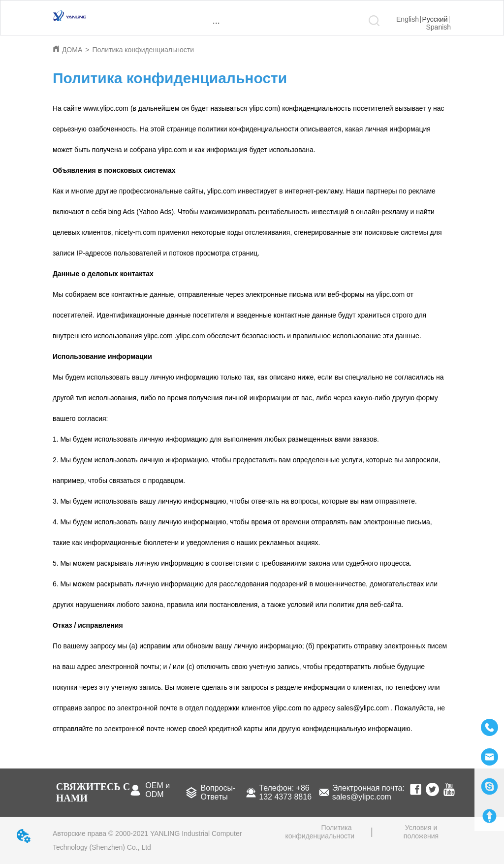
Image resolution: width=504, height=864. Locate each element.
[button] (216, 23)
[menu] (216, 23)
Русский (435, 19)
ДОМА (72, 50)
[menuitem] (216, 23)
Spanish (439, 27)
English (408, 19)
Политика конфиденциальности (143, 50)
